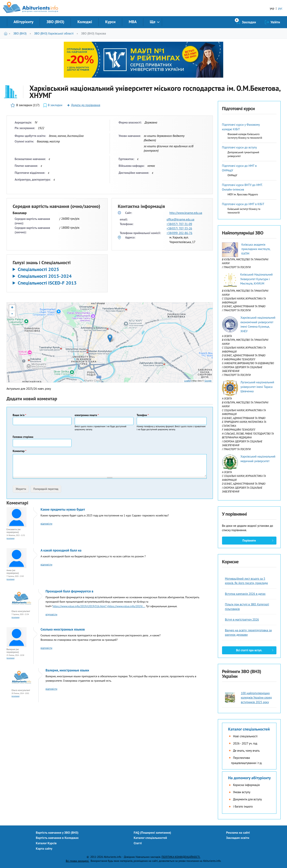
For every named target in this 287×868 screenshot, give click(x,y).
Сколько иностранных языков (63, 629)
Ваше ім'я (20, 415)
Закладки (249, 22)
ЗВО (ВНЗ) (55, 22)
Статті (138, 843)
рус (280, 8)
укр (272, 8)
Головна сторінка (23, 437)
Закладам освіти (238, 838)
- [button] (12, 314)
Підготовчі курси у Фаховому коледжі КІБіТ (241, 127)
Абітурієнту (23, 22)
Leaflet (187, 381)
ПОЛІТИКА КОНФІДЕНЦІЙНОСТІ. (181, 857)
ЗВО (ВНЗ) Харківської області (54, 33)
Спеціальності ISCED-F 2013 (47, 283)
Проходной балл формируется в (70, 591)
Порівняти (249, 540)
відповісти (47, 524)
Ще (153, 22)
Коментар (20, 451)
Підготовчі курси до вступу (239, 147)
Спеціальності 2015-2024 (45, 276)
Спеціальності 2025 (38, 269)
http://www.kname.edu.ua (186, 213)
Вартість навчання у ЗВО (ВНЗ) (57, 832)
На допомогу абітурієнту (250, 778)
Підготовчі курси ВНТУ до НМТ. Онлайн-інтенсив (242, 187)
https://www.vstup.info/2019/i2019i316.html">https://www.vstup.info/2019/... (99, 606)
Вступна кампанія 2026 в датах (245, 594)
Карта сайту (44, 848)
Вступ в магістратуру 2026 (242, 619)
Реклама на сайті (238, 832)
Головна (6, 33)
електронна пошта (87, 415)
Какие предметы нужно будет (63, 509)
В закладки (55, 105)
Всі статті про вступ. (249, 650)
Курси (110, 22)
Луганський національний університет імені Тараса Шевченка (257, 387)
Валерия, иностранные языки (67, 670)
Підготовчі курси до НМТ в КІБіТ (243, 204)
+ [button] (12, 308)
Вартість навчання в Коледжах (57, 838)
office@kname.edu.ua (180, 219)
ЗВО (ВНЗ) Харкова (94, 33)
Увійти (275, 22)
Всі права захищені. (77, 861)
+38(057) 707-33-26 (179, 228)
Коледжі (85, 22)
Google (208, 381)
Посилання (11, 538)
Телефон (143, 415)
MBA (133, 22)
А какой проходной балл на (61, 550)
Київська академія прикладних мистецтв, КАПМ (256, 249)
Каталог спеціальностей (249, 729)
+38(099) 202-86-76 (179, 233)
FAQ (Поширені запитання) (152, 832)
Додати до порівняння (86, 105)
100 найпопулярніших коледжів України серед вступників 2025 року (256, 698)
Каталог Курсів (46, 843)
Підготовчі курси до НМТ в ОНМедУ (239, 168)
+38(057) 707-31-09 (179, 224)
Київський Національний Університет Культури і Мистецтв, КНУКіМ (256, 279)
